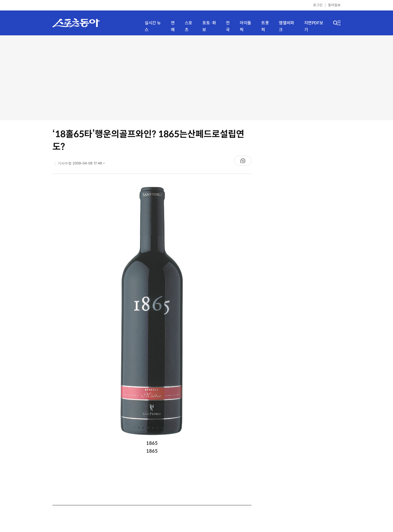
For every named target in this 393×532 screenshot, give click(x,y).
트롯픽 (265, 26)
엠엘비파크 (286, 26)
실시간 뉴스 (153, 26)
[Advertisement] (197, 77)
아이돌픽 (245, 26)
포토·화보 (209, 26)
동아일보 (334, 5)
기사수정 (83, 164)
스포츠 (189, 26)
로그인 (318, 5)
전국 (228, 26)
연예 (173, 26)
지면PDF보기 (314, 26)
